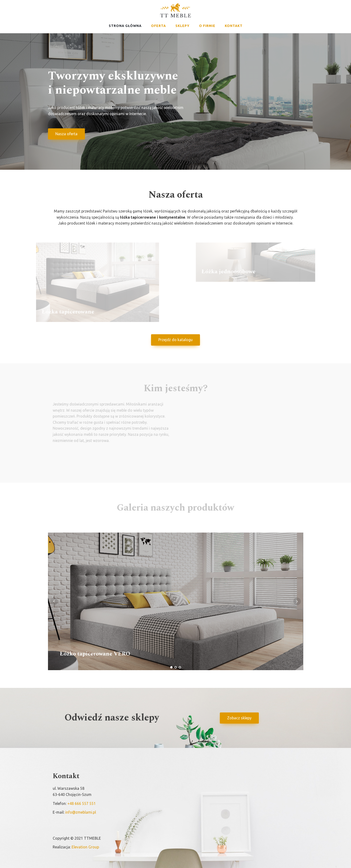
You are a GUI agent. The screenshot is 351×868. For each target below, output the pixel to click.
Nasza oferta (66, 135)
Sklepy (182, 26)
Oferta (158, 26)
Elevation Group (85, 847)
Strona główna (125, 26)
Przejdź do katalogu (175, 340)
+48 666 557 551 (82, 803)
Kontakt (234, 26)
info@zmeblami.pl (81, 812)
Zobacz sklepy (239, 718)
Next (297, 601)
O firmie (207, 26)
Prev (54, 601)
